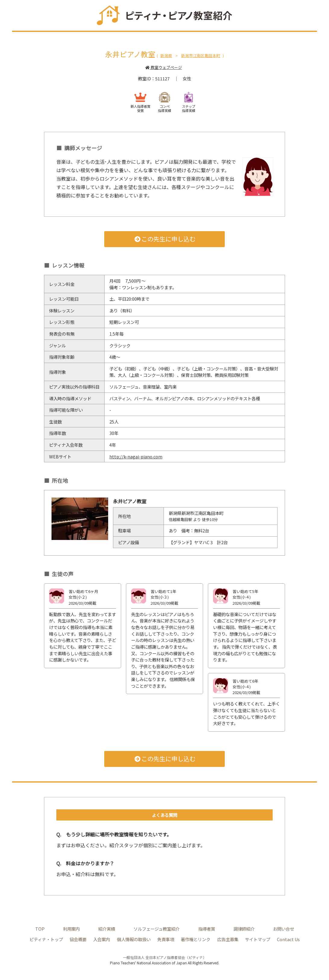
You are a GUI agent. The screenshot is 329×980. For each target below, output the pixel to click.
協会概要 (78, 939)
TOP (40, 929)
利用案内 (71, 929)
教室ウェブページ (163, 67)
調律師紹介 (244, 929)
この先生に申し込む (165, 239)
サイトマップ (258, 939)
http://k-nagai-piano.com (136, 456)
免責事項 (166, 939)
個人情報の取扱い (134, 939)
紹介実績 (107, 929)
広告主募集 (228, 939)
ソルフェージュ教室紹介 (157, 929)
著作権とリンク (196, 939)
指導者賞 (207, 929)
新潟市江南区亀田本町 (201, 56)
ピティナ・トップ (46, 939)
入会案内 (102, 939)
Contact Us (288, 939)
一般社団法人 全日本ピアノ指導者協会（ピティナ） (165, 957)
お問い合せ (284, 929)
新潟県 (166, 56)
